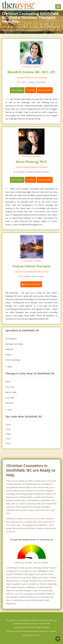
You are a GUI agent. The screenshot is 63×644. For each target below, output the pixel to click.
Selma (8, 382)
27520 (8, 439)
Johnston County (32, 519)
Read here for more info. (32, 635)
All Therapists (11, 339)
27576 (8, 425)
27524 (8, 429)
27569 (8, 434)
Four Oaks (10, 398)
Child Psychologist (13, 360)
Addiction (9, 349)
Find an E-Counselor (31, 284)
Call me (31, 90)
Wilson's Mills (11, 392)
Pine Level (10, 387)
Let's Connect (17, 90)
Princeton (9, 403)
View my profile (45, 90)
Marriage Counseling (14, 344)
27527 (8, 443)
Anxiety (8, 355)
